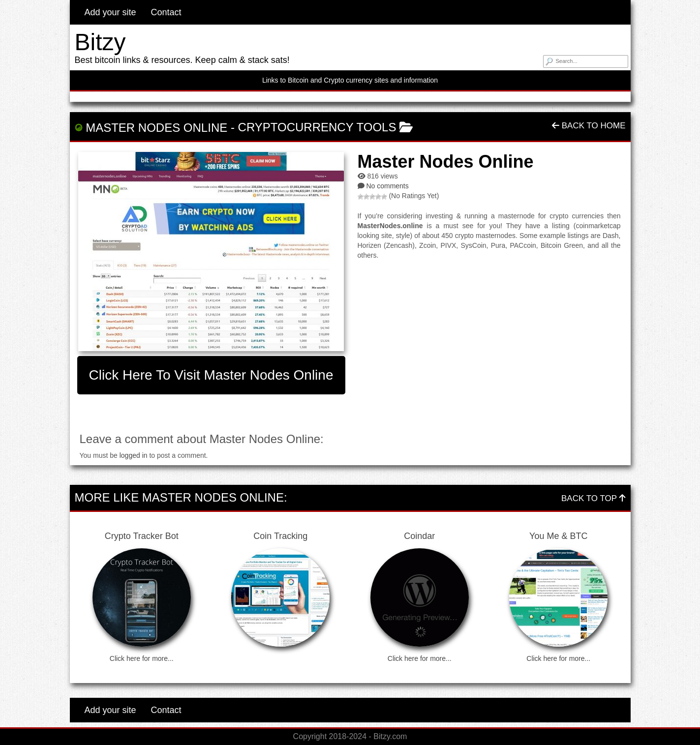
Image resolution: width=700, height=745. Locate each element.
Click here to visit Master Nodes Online (211, 375)
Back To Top (593, 498)
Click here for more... (142, 658)
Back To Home (589, 126)
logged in (134, 455)
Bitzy (100, 42)
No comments (387, 186)
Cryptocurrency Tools (317, 127)
